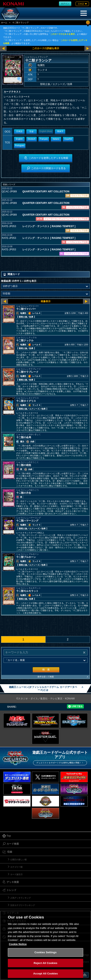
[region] (45, 945)
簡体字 (60, 131)
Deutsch (32, 139)
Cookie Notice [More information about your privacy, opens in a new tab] (18, 944)
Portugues (20, 146)
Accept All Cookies (46, 974)
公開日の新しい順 (18, 860)
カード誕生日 (16, 874)
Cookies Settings (46, 952)
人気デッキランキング (21, 898)
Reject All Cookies (45, 963)
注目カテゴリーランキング (23, 905)
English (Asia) (46, 131)
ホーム (4, 23)
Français (44, 139)
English (19, 139)
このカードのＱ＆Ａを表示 (63, 34)
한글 (31, 131)
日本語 (19, 131)
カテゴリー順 (16, 867)
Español (68, 139)
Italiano (56, 139)
